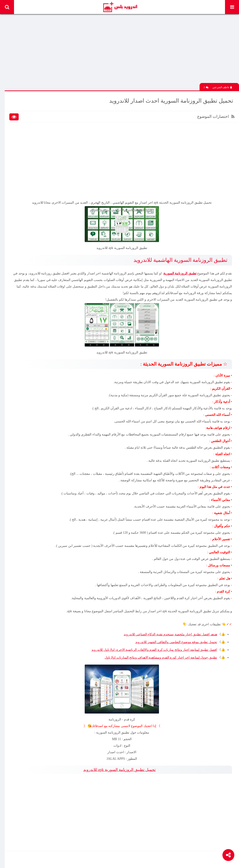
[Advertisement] (122, 50)
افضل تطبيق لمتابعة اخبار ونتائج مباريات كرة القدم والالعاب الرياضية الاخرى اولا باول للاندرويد (154, 650)
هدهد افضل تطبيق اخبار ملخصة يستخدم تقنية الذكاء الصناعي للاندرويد (170, 634)
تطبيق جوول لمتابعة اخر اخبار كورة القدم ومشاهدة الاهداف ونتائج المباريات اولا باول (161, 657)
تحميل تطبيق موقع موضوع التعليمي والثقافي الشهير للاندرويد (176, 642)
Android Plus (120, 7)
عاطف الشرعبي (222, 87)
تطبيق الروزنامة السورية (180, 273)
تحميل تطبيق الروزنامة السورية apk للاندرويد (120, 770)
